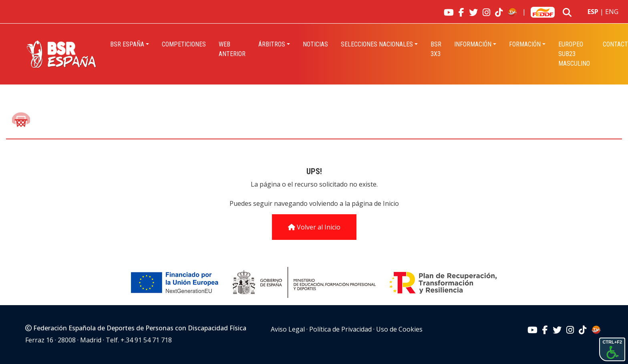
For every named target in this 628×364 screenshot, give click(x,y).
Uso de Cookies (399, 329)
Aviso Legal (288, 329)
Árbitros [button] (272, 44)
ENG (612, 12)
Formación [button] (525, 44)
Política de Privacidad (340, 329)
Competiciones (184, 44)
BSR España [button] (127, 44)
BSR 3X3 (436, 49)
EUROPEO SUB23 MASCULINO (574, 54)
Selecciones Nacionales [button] (377, 44)
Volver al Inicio (314, 227)
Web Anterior (232, 49)
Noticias (315, 44)
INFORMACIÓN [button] (473, 44)
